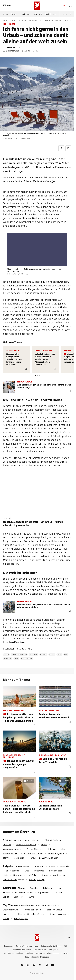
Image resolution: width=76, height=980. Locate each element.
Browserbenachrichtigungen (37, 957)
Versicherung (59, 875)
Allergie (21, 888)
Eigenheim (65, 866)
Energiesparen (13, 871)
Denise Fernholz (13, 47)
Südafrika (32, 875)
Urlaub (52, 196)
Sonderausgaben (56, 853)
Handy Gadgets (21, 919)
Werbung (29, 953)
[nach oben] (69, 938)
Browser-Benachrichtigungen (44, 858)
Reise (16, 659)
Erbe (27, 871)
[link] (71, 6)
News (6, 14)
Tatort (6, 919)
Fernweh (61, 620)
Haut (60, 888)
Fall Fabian (27, 14)
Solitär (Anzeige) (37, 880)
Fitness (6, 892)
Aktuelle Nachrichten (26, 845)
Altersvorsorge (22, 866)
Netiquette (54, 950)
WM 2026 (38, 14)
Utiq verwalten (40, 950)
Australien (39, 866)
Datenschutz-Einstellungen (47, 953)
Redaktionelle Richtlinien (51, 946)
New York (18, 875)
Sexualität (19, 897)
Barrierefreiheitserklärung (27, 946)
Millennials (8, 659)
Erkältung (48, 888)
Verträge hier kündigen (14, 953)
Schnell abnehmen (32, 910)
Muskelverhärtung (36, 914)
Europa (52, 655)
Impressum (9, 946)
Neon (5, 20)
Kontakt (64, 953)
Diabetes (34, 888)
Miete (6, 875)
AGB (66, 946)
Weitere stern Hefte (34, 853)
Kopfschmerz (44, 892)
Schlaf (6, 897)
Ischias (19, 914)
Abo (64, 6)
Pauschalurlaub (27, 659)
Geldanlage (39, 871)
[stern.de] (37, 6)
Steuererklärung (11, 910)
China (52, 866)
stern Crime (20, 858)
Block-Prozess (51, 14)
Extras (13, 14)
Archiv (44, 845)
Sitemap (52, 849)
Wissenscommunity (12, 849)
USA (66, 655)
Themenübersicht (35, 849)
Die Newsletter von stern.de (27, 840)
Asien (59, 655)
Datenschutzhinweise (22, 950)
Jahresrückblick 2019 (19, 655)
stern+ (65, 14)
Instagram (9, 304)
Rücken (59, 892)
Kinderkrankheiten (24, 892)
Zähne (31, 897)
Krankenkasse (56, 871)
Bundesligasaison (58, 914)
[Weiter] (71, 14)
